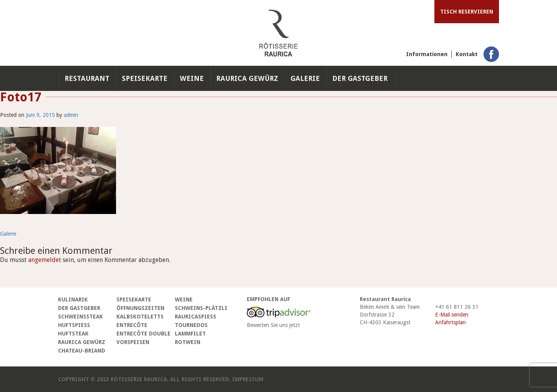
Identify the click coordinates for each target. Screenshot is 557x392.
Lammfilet (190, 334)
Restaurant (87, 78)
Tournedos (191, 325)
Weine (192, 78)
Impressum (248, 379)
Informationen (427, 54)
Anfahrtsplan (450, 322)
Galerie (305, 78)
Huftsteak (73, 334)
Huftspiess (74, 325)
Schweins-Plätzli (201, 308)
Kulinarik (73, 300)
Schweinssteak (80, 317)
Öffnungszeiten (140, 308)
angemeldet (45, 260)
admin (71, 115)
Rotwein (188, 342)
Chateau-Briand (82, 351)
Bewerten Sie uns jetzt (273, 325)
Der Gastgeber (360, 78)
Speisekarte (145, 78)
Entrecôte (132, 325)
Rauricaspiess (196, 317)
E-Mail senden (452, 315)
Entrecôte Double (144, 334)
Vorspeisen (133, 342)
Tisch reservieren (467, 12)
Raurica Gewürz (247, 78)
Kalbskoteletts (140, 317)
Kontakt (467, 54)
